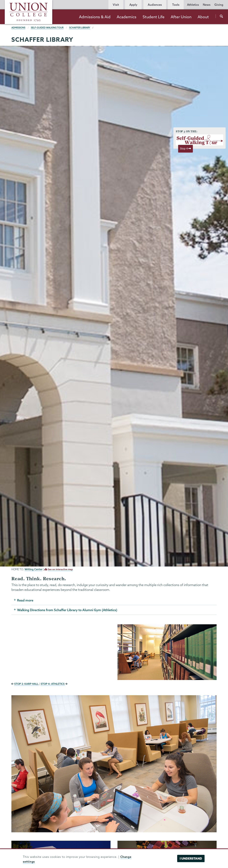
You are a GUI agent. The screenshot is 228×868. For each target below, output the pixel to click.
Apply (133, 5)
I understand (191, 858)
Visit (116, 5)
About (203, 17)
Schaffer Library (80, 28)
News (207, 5)
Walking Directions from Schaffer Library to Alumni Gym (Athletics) (67, 610)
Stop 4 (185, 149)
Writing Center (33, 569)
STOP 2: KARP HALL (26, 684)
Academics (127, 17)
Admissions (18, 28)
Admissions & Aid (95, 17)
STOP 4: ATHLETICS (53, 684)
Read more (25, 600)
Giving (219, 5)
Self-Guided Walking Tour (47, 28)
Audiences (155, 5)
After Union (181, 17)
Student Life (154, 17)
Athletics (193, 5)
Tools (176, 5)
